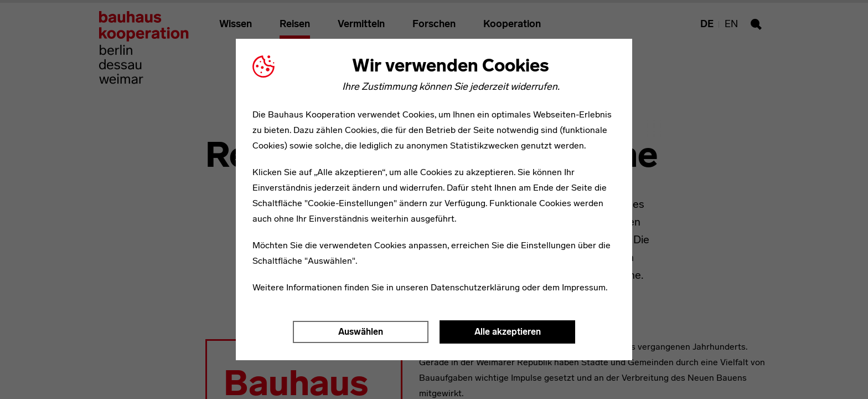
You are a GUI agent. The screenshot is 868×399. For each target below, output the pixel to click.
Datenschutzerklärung (475, 287)
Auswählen (361, 332)
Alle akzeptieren (508, 332)
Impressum (584, 287)
